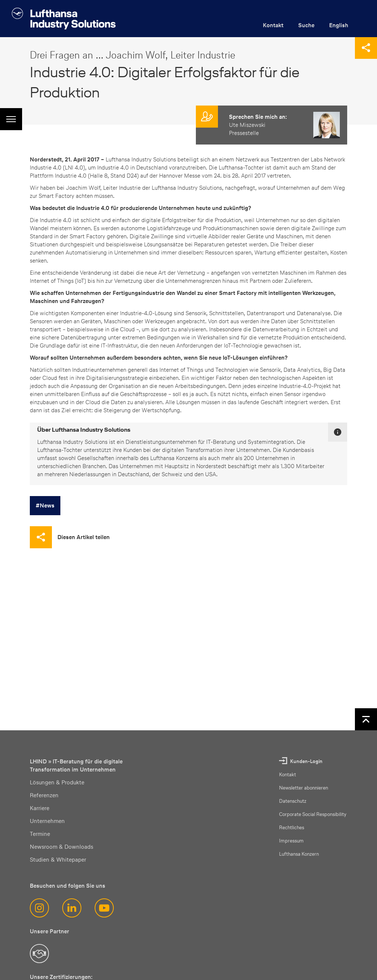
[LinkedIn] (72, 908)
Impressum (291, 841)
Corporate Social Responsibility (313, 814)
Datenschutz (293, 801)
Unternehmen (47, 821)
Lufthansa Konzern (299, 854)
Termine (40, 834)
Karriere (40, 808)
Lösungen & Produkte (57, 782)
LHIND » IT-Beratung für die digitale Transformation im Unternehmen (76, 765)
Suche (306, 25)
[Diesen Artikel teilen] (70, 537)
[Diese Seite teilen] (366, 48)
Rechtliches (292, 828)
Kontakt (273, 25)
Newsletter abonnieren (304, 788)
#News (45, 505)
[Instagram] (39, 908)
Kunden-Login (306, 761)
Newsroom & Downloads (61, 847)
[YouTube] (104, 908)
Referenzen (44, 795)
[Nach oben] (366, 719)
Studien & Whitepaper (58, 860)
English (339, 25)
